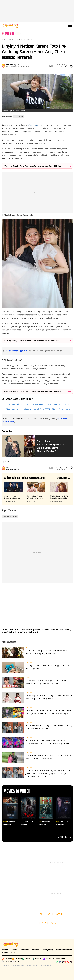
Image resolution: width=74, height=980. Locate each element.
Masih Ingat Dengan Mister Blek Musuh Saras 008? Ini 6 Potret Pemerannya (32, 340)
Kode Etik (36, 950)
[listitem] (18, 34)
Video (28, 678)
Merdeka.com (48, 959)
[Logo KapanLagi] (10, 26)
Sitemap (5, 952)
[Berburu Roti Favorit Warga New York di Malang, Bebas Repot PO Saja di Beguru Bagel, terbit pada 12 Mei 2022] (36, 492)
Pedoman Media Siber (64, 950)
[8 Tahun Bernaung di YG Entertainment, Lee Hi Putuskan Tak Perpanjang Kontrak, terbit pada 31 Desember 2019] (59, 492)
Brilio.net (16, 961)
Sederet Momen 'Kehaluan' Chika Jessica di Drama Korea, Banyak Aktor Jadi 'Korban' (50, 446)
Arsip (13, 952)
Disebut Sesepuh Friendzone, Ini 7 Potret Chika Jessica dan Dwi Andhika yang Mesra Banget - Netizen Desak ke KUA (48, 773)
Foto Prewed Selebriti (10, 517)
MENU (70, 26)
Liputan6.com (6, 959)
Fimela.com (6, 961)
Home (3, 40)
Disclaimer (25, 950)
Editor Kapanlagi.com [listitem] (13, 65)
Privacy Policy (48, 950)
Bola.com (37, 959)
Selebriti (19, 40)
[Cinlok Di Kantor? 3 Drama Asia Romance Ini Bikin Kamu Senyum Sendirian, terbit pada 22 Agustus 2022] (13, 492)
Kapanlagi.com (17, 959)
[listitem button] (66, 66)
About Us (5, 950)
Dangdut (29, 648)
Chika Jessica (28, 40)
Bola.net (26, 959)
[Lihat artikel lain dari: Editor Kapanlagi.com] (63, 478)
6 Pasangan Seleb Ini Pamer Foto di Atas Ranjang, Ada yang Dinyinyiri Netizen (33, 166)
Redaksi (15, 950)
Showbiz (11, 40)
